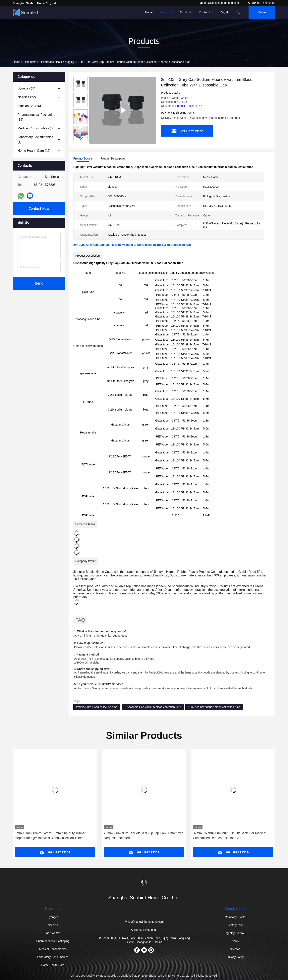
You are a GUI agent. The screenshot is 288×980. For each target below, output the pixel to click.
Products (166, 12)
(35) (36, 128)
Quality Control (235, 933)
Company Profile (235, 917)
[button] (81, 138)
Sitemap (235, 949)
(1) (35, 139)
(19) (36, 117)
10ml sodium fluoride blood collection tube (214, 707)
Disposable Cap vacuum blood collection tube (153, 707)
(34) (27, 88)
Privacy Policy (235, 957)
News (235, 941)
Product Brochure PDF (189, 106)
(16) (29, 106)
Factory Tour (235, 925)
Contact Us (206, 12)
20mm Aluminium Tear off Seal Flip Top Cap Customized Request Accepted (144, 836)
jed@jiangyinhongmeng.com (220, 3)
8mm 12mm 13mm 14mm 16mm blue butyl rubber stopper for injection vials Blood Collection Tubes (50, 836)
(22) (27, 97)
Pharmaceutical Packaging (58, 62)
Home (149, 12)
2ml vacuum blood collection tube (97, 707)
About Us (185, 12)
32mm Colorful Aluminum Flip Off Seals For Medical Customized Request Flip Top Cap (230, 836)
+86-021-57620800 (261, 3)
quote (262, 12)
